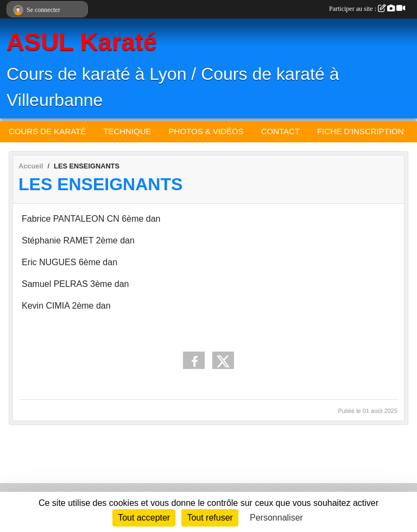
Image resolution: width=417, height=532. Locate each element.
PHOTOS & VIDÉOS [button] (206, 131)
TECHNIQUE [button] (127, 131)
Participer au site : (367, 9)
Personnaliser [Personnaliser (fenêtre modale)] (276, 518)
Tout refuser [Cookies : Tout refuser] (210, 518)
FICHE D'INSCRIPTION (361, 131)
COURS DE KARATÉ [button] (47, 131)
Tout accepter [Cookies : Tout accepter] (144, 518)
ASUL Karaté (82, 42)
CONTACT (280, 131)
